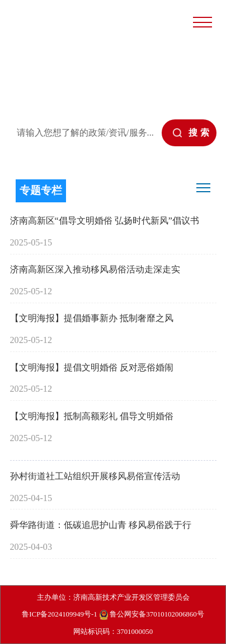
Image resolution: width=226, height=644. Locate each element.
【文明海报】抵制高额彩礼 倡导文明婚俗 (92, 416)
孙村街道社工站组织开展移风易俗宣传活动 (95, 476)
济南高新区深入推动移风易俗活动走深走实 (95, 270)
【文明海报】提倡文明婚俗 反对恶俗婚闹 (92, 368)
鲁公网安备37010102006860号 (152, 615)
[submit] (189, 133)
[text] (84, 133)
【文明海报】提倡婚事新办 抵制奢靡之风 (92, 318)
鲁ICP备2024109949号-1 (59, 614)
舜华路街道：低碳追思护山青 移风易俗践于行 (101, 525)
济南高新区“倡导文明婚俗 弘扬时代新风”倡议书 (105, 221)
